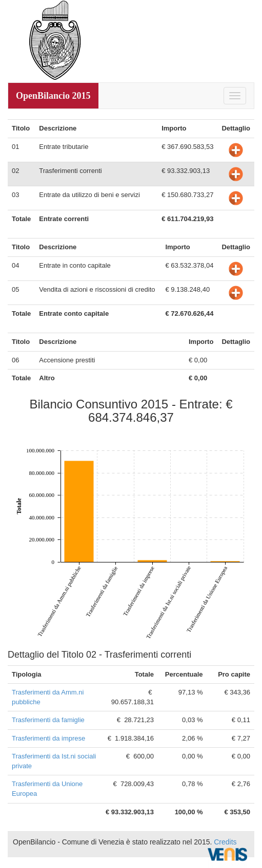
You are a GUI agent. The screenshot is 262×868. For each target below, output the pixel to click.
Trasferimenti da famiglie (48, 720)
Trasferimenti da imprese (48, 738)
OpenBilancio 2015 (53, 96)
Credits (225, 842)
